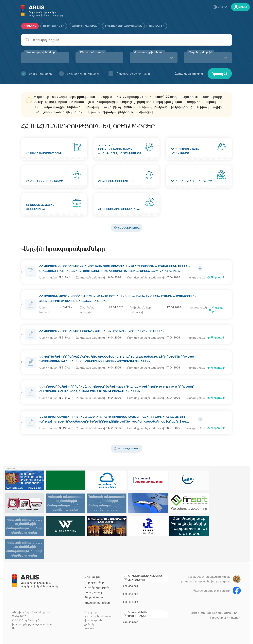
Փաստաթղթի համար (40, 52)
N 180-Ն (51, 102)
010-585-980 (131, 622)
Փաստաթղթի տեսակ (149, 52)
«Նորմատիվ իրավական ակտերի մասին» (89, 97)
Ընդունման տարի (92, 52)
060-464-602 (131, 594)
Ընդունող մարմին (200, 52)
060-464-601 (131, 586)
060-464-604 (131, 602)
